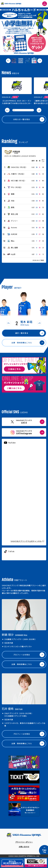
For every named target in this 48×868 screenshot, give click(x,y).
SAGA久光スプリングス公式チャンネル (26, 541)
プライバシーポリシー (24, 842)
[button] (8, 61)
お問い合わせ (24, 847)
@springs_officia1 (12, 556)
